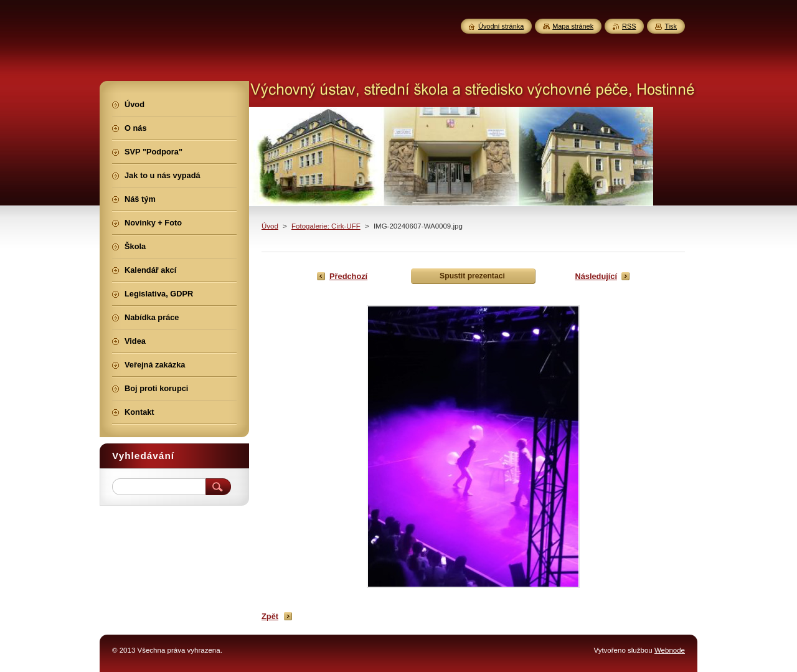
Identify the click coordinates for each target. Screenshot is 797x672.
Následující (596, 276)
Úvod (270, 226)
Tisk (671, 26)
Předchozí (348, 276)
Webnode (670, 650)
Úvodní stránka (501, 26)
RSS (629, 26)
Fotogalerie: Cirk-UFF (326, 226)
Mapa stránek (573, 26)
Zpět (270, 616)
